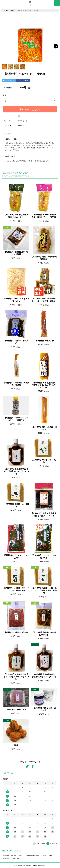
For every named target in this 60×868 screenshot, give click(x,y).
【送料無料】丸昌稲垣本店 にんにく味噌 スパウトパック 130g (16, 471)
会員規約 (6, 858)
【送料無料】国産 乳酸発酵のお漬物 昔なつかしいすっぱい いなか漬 (44, 385)
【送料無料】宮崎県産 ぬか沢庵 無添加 (16, 384)
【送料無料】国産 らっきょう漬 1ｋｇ (16, 300)
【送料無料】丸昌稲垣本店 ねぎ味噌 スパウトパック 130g (44, 676)
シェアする (23, 80)
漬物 (12, 10)
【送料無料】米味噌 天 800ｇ (16, 505)
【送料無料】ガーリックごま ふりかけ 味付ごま (17, 419)
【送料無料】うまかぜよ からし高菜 (16, 556)
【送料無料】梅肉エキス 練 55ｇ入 (44, 709)
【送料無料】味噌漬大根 (44, 341)
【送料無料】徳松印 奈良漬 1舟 (17, 342)
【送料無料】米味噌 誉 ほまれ (44, 461)
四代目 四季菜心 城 (30, 762)
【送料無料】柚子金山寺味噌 (16, 632)
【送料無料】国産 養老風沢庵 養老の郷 (44, 258)
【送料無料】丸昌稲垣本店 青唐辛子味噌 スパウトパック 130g (16, 677)
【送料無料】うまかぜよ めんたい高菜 (44, 556)
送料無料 (21, 125)
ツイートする (9, 80)
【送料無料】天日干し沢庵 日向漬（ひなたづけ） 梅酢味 (44, 216)
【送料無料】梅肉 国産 (16, 710)
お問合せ (16, 858)
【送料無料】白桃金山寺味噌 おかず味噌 (17, 253)
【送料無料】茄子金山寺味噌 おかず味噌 (44, 634)
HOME (6, 10)
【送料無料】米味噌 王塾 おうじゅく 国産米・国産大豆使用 (44, 590)
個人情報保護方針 (32, 855)
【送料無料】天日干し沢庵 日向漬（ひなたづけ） (16, 216)
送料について (48, 855)
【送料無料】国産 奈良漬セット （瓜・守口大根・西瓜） (44, 300)
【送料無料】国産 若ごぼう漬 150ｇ (44, 428)
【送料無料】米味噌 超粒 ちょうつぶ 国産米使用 (16, 589)
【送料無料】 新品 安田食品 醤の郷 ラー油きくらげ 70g (44, 515)
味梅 (16, 745)
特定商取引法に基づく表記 (13, 855)
